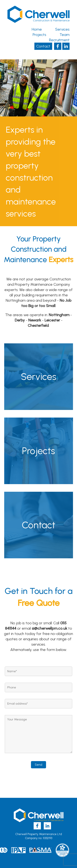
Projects (39, 35)
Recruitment (59, 40)
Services (62, 29)
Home (37, 29)
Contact (43, 46)
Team (65, 35)
